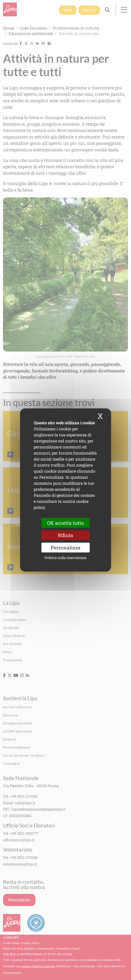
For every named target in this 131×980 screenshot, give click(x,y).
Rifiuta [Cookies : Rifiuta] (65, 535)
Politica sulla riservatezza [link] (65, 558)
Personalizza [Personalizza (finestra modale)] (66, 548)
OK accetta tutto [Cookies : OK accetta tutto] (65, 523)
